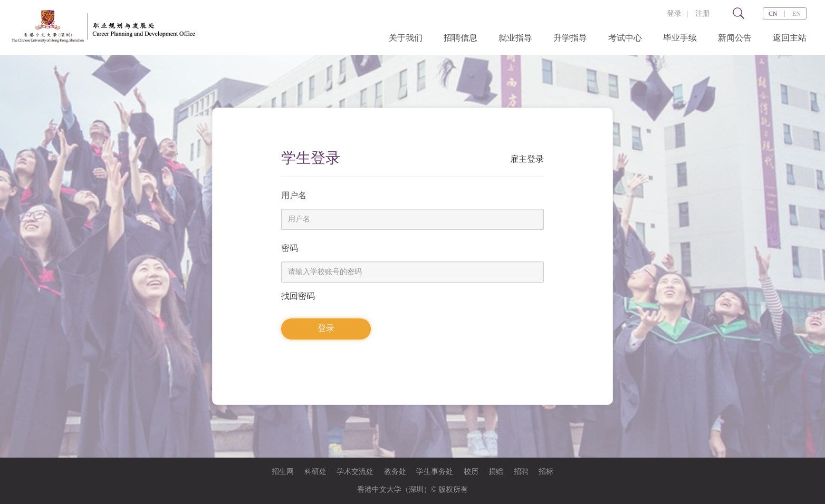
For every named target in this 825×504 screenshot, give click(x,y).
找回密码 (298, 296)
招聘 (521, 472)
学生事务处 (435, 472)
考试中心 (625, 38)
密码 (290, 248)
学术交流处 (355, 472)
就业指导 (515, 38)
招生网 (283, 472)
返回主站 (790, 38)
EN (797, 14)
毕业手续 (680, 38)
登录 (674, 13)
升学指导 (570, 38)
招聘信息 (461, 38)
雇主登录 (527, 159)
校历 (471, 472)
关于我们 (406, 38)
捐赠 (496, 472)
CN (773, 14)
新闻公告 (735, 38)
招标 (546, 472)
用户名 (294, 195)
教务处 (395, 472)
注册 (703, 13)
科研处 (315, 472)
